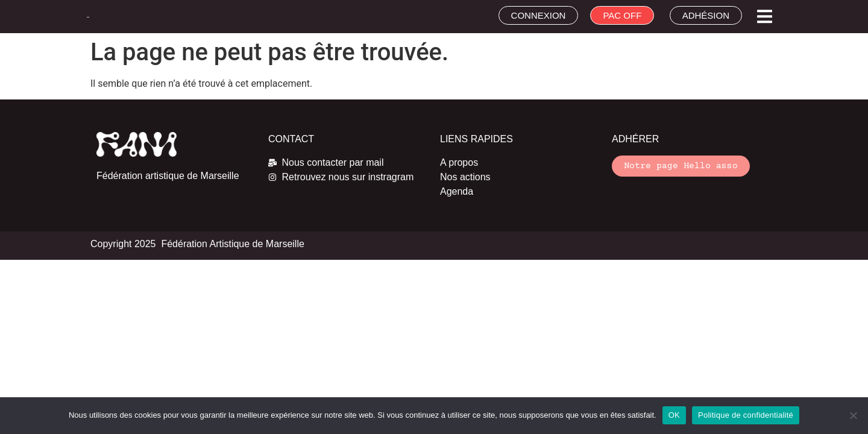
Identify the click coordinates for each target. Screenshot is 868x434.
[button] (765, 17)
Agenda (457, 191)
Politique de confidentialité (746, 415)
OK (674, 415)
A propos (459, 162)
